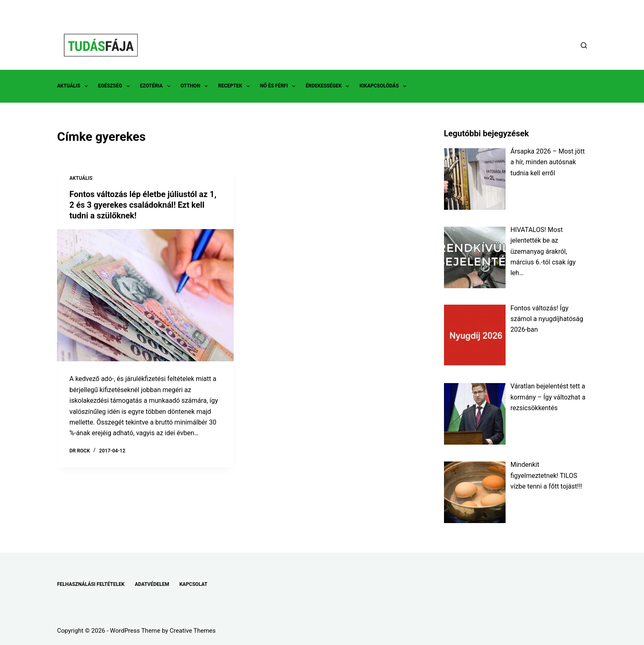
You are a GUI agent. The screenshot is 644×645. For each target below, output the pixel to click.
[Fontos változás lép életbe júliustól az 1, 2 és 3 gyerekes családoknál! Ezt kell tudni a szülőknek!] (145, 295)
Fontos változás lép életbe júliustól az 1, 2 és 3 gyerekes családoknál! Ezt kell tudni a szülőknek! (143, 205)
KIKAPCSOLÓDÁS (384, 86)
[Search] (584, 45)
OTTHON (196, 86)
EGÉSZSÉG (116, 86)
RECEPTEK (236, 86)
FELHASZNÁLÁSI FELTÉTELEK (91, 584)
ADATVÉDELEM (152, 584)
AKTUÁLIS (74, 86)
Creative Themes (193, 631)
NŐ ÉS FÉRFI (279, 86)
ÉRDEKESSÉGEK (329, 86)
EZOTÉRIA (157, 86)
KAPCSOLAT (193, 584)
